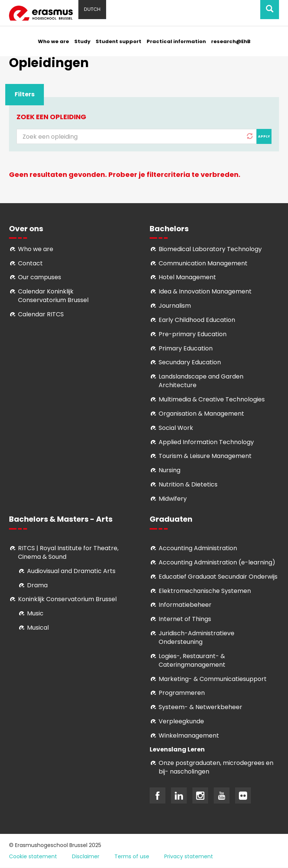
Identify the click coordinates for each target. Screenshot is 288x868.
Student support (118, 41)
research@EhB (231, 41)
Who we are (53, 41)
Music (35, 613)
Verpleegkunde (181, 721)
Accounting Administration (198, 548)
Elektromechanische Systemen (205, 591)
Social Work (176, 428)
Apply (264, 136)
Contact (30, 263)
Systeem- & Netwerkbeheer (200, 707)
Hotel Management (187, 277)
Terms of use (132, 856)
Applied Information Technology (206, 442)
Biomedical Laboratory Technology (210, 249)
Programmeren (182, 693)
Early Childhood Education (197, 320)
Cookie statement (33, 856)
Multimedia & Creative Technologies (212, 399)
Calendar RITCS (41, 314)
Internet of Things (185, 619)
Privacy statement (189, 856)
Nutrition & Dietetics (188, 484)
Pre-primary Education (193, 334)
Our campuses (40, 277)
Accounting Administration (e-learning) (217, 562)
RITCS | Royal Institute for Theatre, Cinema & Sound (68, 552)
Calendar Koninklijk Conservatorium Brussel (53, 296)
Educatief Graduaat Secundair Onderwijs (218, 577)
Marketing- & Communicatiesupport (213, 679)
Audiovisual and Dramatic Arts (71, 571)
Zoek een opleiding (51, 117)
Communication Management (203, 263)
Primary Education (186, 348)
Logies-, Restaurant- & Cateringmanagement (192, 660)
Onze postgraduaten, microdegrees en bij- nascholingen (216, 767)
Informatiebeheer (185, 605)
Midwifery (173, 499)
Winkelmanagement (189, 736)
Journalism (175, 306)
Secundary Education (190, 362)
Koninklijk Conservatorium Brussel (67, 599)
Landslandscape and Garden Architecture (201, 381)
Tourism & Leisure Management (205, 456)
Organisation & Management (201, 414)
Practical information (176, 41)
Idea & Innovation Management (205, 291)
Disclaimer (86, 856)
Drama (38, 585)
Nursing (169, 470)
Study (82, 41)
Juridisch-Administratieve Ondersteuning (196, 638)
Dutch (92, 9)
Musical (38, 628)
